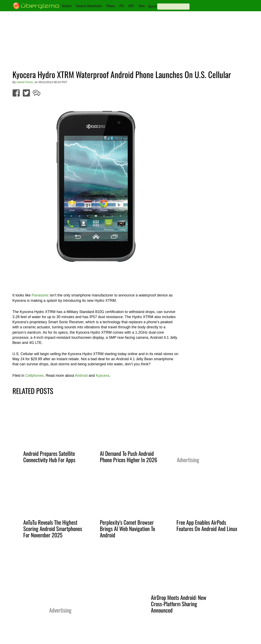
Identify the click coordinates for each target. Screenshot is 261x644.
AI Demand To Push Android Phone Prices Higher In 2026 (129, 457)
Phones (111, 6)
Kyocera (103, 376)
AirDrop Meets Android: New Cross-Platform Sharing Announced (179, 604)
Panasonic (40, 295)
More (142, 6)
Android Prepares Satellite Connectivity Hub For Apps (49, 457)
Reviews (67, 6)
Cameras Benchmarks (89, 6)
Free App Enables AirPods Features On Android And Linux (207, 525)
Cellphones (35, 376)
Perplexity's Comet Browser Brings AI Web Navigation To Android (127, 529)
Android (81, 376)
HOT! (131, 6)
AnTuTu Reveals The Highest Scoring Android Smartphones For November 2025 (53, 529)
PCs (122, 6)
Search (152, 6)
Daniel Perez (25, 82)
